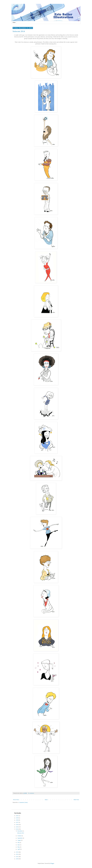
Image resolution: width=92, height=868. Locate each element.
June (19, 845)
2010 (17, 859)
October (19, 836)
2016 (17, 825)
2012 (17, 854)
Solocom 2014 (19, 31)
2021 (17, 816)
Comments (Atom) (23, 802)
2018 (17, 820)
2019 (17, 818)
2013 (17, 852)
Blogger (52, 863)
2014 (17, 829)
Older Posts (76, 800)
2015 (17, 827)
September (20, 838)
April (19, 849)
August (19, 840)
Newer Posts (16, 800)
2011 (17, 857)
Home (14, 22)
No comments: (31, 793)
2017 (17, 822)
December (20, 831)
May (19, 847)
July (19, 843)
